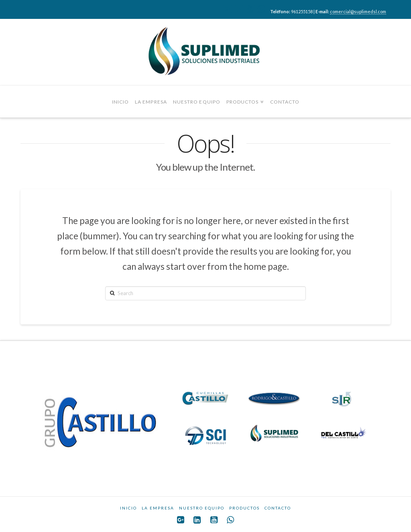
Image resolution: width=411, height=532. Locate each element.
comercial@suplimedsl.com (358, 11)
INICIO (128, 508)
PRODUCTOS (244, 508)
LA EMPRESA (158, 508)
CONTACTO (278, 508)
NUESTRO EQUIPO (202, 508)
